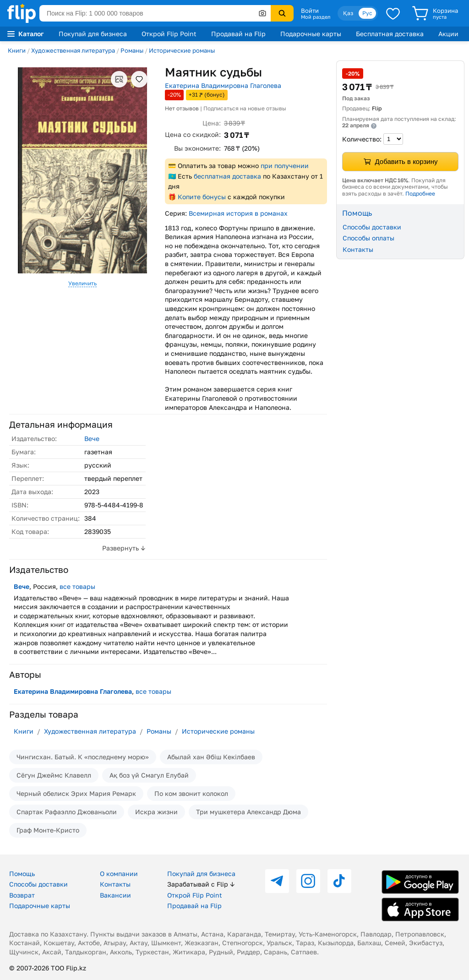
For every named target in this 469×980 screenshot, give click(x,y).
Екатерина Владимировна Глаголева (223, 85)
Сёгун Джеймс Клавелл (54, 775)
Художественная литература (73, 50)
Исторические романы (182, 50)
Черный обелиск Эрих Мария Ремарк (76, 793)
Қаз (348, 13)
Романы (132, 50)
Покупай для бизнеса (93, 34)
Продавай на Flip (238, 34)
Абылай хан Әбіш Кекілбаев (211, 757)
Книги (17, 50)
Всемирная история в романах (238, 213)
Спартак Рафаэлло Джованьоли (67, 812)
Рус (367, 13)
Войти (310, 11)
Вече (92, 438)
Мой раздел (316, 17)
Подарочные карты (311, 34)
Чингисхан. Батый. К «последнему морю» (83, 757)
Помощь (22, 874)
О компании (119, 874)
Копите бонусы (202, 197)
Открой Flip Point (169, 34)
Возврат (22, 895)
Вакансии (115, 895)
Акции (448, 34)
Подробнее (420, 193)
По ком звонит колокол (191, 793)
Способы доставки (372, 227)
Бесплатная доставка (390, 34)
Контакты (358, 249)
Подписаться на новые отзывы (245, 108)
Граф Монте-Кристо (48, 830)
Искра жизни (156, 812)
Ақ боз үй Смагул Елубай (149, 775)
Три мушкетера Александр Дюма (248, 812)
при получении (285, 166)
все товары (77, 586)
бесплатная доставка (227, 176)
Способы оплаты (368, 238)
